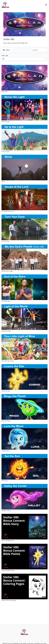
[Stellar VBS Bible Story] (24, 541)
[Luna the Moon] (24, 451)
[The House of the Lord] (24, 211)
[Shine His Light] (24, 122)
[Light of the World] (24, 331)
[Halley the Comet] (24, 511)
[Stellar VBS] (24, 92)
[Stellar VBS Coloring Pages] (24, 600)
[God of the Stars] (24, 301)
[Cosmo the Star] (24, 391)
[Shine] (24, 181)
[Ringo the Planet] (24, 421)
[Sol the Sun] (24, 481)
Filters (6, 50)
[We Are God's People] (24, 271)
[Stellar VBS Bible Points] (24, 571)
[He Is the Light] (24, 152)
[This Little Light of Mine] (24, 361)
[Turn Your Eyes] (24, 241)
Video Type (5, 55)
